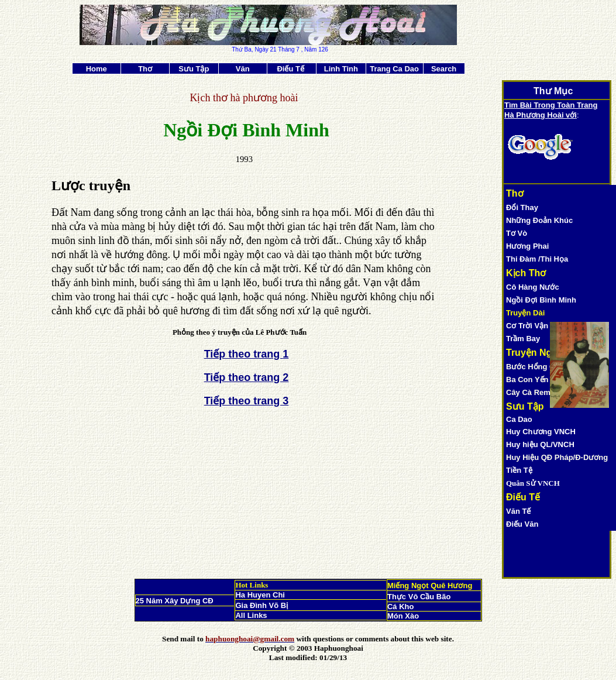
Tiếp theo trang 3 (247, 401)
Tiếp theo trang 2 (247, 377)
